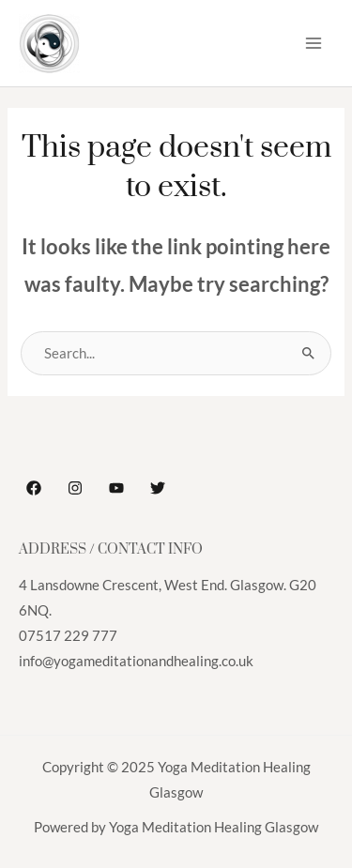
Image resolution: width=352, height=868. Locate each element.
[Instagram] (75, 488)
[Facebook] (34, 488)
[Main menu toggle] (314, 43)
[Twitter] (158, 488)
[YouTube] (116, 488)
